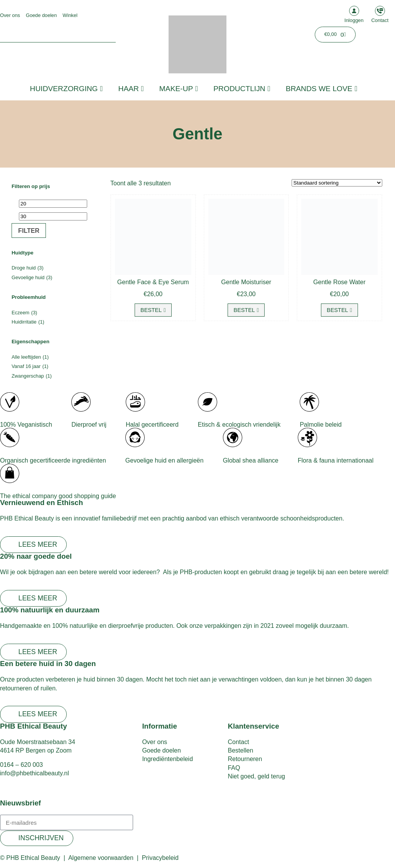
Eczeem (20, 313)
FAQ (234, 768)
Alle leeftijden (26, 357)
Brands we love (322, 89)
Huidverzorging (67, 89)
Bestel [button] (151, 310)
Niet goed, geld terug (256, 776)
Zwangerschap (28, 376)
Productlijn (242, 89)
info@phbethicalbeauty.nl (35, 773)
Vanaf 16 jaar (26, 366)
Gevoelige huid (28, 277)
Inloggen (354, 20)
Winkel (70, 15)
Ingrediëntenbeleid (167, 759)
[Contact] (380, 11)
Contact (380, 20)
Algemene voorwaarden (101, 858)
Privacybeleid (160, 858)
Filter (29, 231)
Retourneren (245, 759)
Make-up (179, 89)
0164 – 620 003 (21, 765)
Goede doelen (41, 15)
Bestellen (240, 750)
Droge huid (24, 268)
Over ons (10, 15)
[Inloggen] (354, 11)
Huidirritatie (24, 322)
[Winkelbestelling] (337, 183)
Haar (131, 89)
